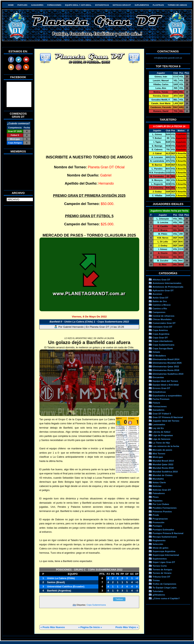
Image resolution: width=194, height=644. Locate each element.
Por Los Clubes (161, 504)
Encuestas (158, 377)
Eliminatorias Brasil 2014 (166, 359)
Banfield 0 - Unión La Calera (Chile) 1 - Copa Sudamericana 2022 (89, 322)
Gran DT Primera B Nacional (168, 417)
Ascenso (157, 294)
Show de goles (161, 548)
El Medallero (159, 356)
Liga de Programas (163, 435)
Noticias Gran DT (122, 5)
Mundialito (158, 479)
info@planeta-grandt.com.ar (168, 58)
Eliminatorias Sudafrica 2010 (168, 374)
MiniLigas (158, 457)
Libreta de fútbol (161, 432)
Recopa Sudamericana (165, 537)
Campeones (159, 312)
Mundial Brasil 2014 (163, 461)
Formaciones (54, 5)
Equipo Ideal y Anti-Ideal (78, 5)
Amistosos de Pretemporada (168, 287)
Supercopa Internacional (166, 555)
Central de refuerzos (164, 316)
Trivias (156, 580)
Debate (156, 352)
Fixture (156, 403)
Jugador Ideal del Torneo (166, 421)
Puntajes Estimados (163, 529)
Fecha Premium (161, 399)
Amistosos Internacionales (167, 283)
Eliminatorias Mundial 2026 (167, 363)
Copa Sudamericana (96, 605)
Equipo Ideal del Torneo (165, 381)
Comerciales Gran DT (164, 323)
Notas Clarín (159, 482)
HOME (11, 5)
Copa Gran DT (160, 338)
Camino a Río (160, 308)
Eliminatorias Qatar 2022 (166, 366)
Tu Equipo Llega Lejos (165, 587)
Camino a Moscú (162, 305)
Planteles (158, 5)
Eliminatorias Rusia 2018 (166, 370)
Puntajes (22, 5)
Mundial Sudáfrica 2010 (165, 472)
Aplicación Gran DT (163, 290)
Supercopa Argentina (164, 551)
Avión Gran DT (160, 298)
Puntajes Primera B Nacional (168, 533)
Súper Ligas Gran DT (164, 562)
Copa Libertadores (163, 341)
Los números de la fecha (166, 446)
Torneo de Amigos (177, 5)
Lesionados (159, 424)
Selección (158, 544)
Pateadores (159, 493)
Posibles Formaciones (165, 508)
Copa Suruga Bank (163, 348)
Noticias (157, 486)
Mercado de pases (162, 450)
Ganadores (37, 5)
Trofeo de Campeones (164, 584)
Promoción (158, 522)
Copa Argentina (161, 334)
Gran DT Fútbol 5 (162, 414)
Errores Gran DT (161, 388)
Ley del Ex (158, 428)
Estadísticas (102, 5)
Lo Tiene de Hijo (161, 443)
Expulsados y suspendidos (167, 395)
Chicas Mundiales (162, 319)
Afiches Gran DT (161, 280)
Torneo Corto (160, 566)
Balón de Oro (160, 301)
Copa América (160, 330)
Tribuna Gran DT (161, 577)
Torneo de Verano (162, 573)
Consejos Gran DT (162, 327)
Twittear (119, 599)
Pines (156, 497)
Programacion (160, 519)
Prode (156, 515)
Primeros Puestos (162, 511)
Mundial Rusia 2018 (163, 468)
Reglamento (159, 540)
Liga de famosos (161, 439)
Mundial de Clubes (163, 475)
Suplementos (142, 5)
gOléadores (159, 595)
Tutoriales (158, 591)
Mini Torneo (159, 453)
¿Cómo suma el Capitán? (166, 598)
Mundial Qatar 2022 (163, 464)
